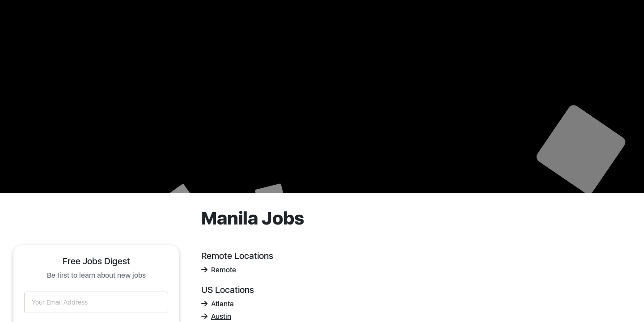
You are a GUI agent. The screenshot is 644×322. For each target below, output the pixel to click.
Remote (219, 270)
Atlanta (218, 304)
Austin (216, 316)
